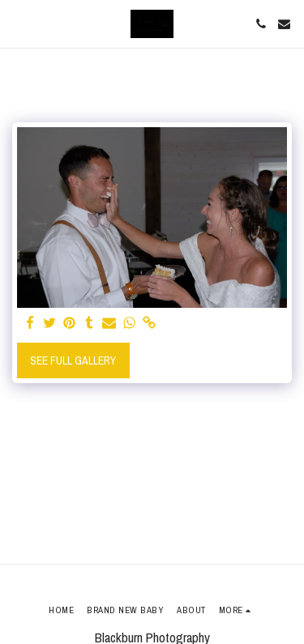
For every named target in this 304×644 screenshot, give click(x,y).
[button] (18, 23)
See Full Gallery (73, 360)
